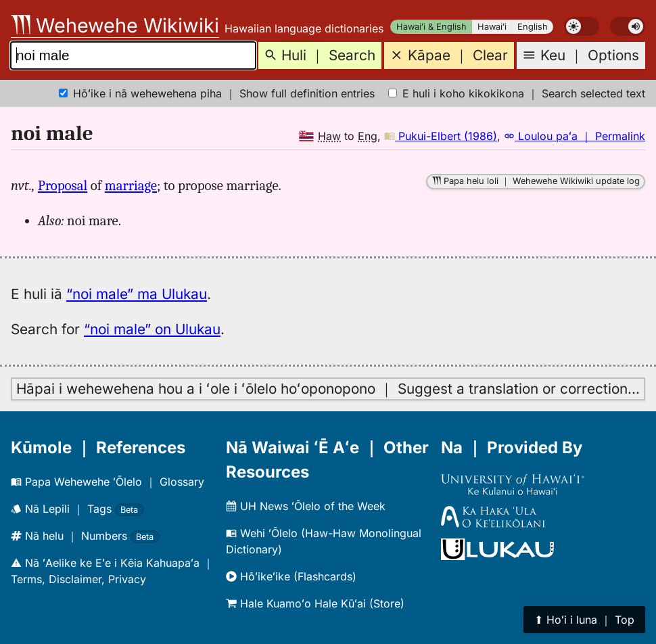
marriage (131, 185)
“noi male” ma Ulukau (137, 294)
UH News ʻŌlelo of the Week (306, 506)
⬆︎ (584, 620)
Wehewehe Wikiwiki (115, 25)
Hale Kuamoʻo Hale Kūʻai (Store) (315, 603)
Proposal (63, 185)
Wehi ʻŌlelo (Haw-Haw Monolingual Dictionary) (324, 541)
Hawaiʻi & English (431, 27)
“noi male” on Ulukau (152, 329)
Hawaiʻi (492, 27)
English (533, 27)
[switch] (582, 26)
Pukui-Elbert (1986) (441, 136)
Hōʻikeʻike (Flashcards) (291, 576)
